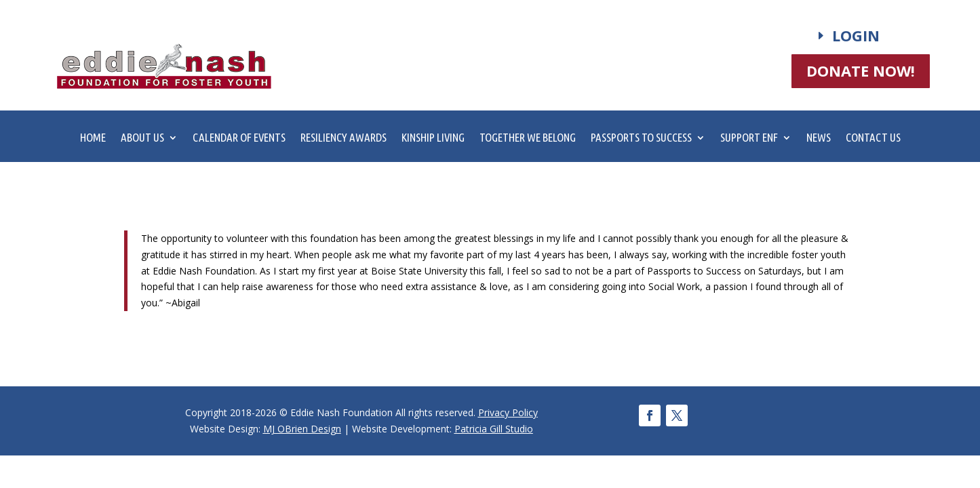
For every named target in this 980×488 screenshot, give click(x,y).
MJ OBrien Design (302, 429)
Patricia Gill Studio (494, 429)
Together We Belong (528, 138)
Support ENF (749, 138)
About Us (142, 138)
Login (856, 35)
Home (93, 138)
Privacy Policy (508, 412)
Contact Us (873, 138)
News (819, 138)
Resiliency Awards (344, 138)
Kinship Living (433, 138)
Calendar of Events (239, 138)
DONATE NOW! (861, 70)
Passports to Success (641, 138)
